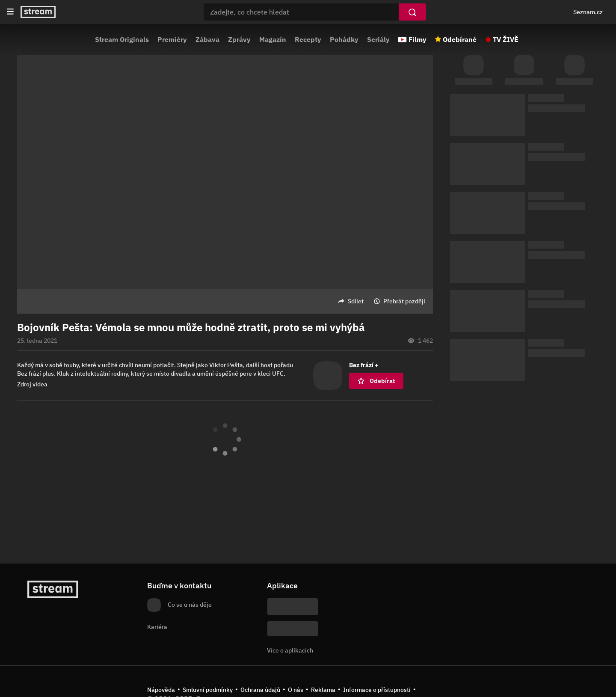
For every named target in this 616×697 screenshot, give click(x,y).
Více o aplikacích (290, 650)
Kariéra (157, 627)
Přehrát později (404, 301)
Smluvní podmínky (208, 690)
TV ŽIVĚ (506, 39)
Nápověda (161, 690)
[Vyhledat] (412, 12)
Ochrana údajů (260, 690)
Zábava (207, 39)
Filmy (418, 39)
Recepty (308, 39)
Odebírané (460, 39)
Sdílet (356, 301)
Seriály (378, 39)
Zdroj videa (32, 384)
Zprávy (239, 39)
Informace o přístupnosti (377, 690)
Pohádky (344, 39)
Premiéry (172, 39)
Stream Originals (122, 39)
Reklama (323, 690)
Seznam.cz (588, 12)
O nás (296, 690)
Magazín (273, 39)
